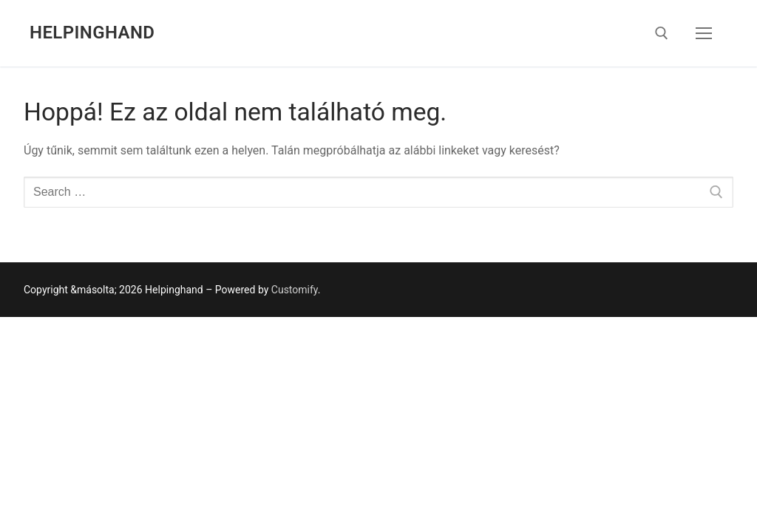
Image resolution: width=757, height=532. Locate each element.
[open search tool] (662, 33)
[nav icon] (704, 33)
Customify (295, 290)
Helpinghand (92, 33)
